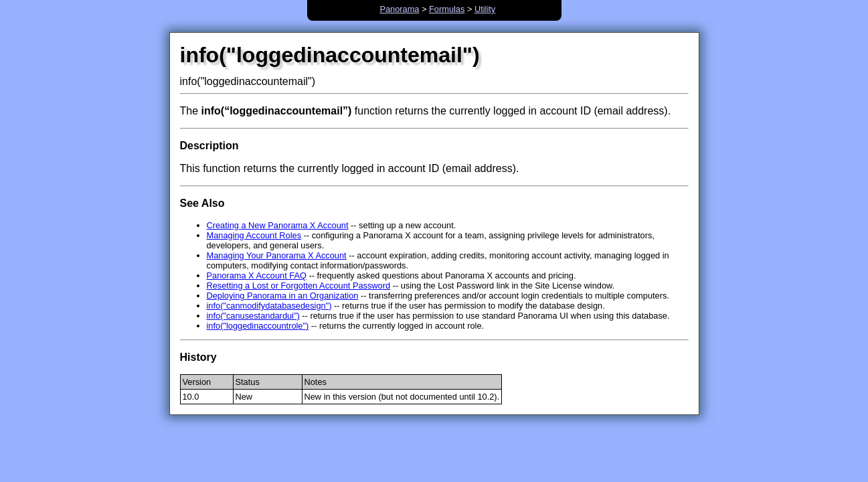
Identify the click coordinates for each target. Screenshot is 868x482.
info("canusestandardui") (253, 316)
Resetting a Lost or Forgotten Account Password (299, 286)
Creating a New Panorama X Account (278, 225)
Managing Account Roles (254, 235)
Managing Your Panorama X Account (277, 255)
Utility (485, 9)
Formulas (447, 9)
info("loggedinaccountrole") (258, 326)
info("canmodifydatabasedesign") (269, 306)
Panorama (399, 9)
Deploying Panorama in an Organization (283, 296)
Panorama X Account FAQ (257, 275)
